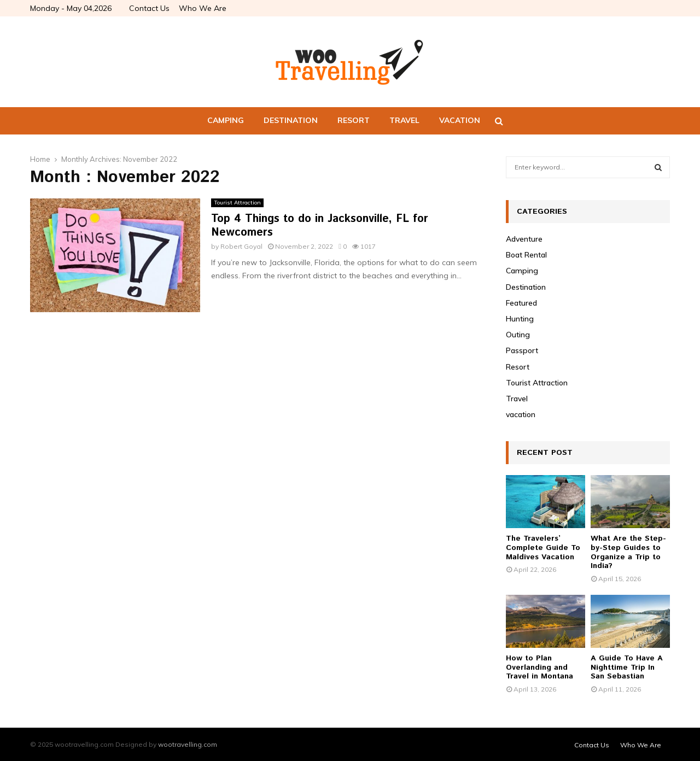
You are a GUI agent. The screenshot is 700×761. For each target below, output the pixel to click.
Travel (404, 120)
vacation (460, 120)
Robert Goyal (241, 246)
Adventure (524, 239)
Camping (226, 120)
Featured (521, 303)
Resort (354, 120)
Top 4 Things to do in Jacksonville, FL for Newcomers (320, 226)
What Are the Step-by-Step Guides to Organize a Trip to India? (628, 552)
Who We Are (203, 8)
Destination (291, 120)
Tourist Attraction (237, 203)
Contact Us (149, 8)
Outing (518, 335)
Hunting (520, 319)
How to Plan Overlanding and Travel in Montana (539, 668)
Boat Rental (526, 255)
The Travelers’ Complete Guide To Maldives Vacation (543, 548)
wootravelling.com (188, 744)
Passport (522, 350)
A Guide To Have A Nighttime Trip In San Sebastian (627, 668)
